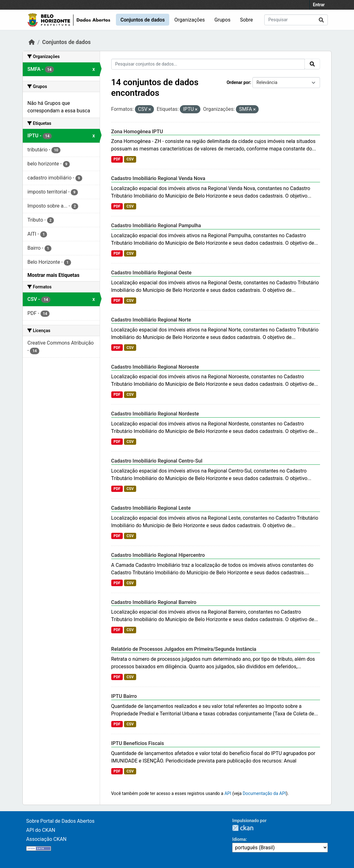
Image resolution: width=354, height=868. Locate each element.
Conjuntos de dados (142, 20)
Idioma (239, 839)
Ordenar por (238, 82)
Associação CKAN (46, 839)
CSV (130, 159)
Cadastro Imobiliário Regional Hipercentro (158, 555)
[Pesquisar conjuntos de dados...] (296, 20)
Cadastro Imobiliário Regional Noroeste (155, 367)
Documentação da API (264, 793)
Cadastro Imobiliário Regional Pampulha (156, 226)
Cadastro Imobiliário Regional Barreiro (154, 602)
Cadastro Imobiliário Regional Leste (151, 508)
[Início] (32, 42)
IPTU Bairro (124, 696)
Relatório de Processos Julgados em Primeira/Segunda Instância (184, 649)
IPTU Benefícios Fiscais (138, 743)
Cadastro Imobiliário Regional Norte (151, 320)
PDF (117, 159)
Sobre (246, 20)
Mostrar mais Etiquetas (53, 275)
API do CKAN (41, 830)
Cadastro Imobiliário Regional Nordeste (155, 414)
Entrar (319, 5)
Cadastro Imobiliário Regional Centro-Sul (157, 461)
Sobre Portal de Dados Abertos (60, 821)
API (228, 793)
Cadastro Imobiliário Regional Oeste (151, 273)
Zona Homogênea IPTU (137, 132)
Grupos (222, 20)
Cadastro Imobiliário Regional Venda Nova (158, 178)
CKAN (243, 828)
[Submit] (321, 20)
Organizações (190, 20)
